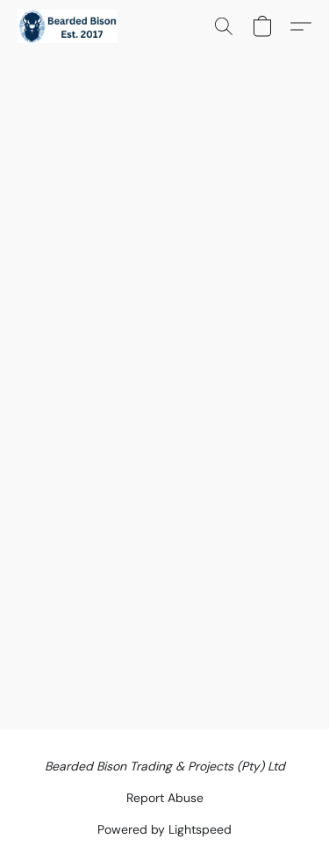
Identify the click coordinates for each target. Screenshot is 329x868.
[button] (70, 26)
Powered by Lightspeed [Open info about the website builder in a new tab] (164, 829)
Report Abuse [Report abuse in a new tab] (165, 798)
